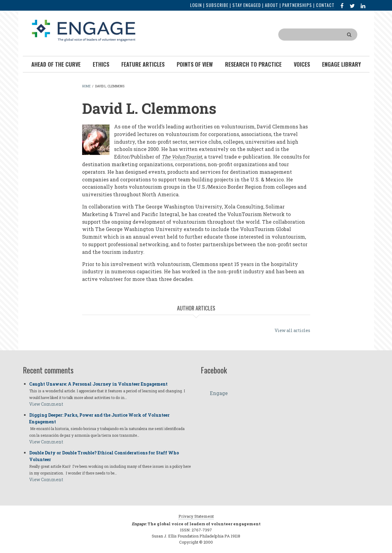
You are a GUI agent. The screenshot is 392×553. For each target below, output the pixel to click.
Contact (325, 5)
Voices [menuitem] (302, 64)
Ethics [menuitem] (101, 64)
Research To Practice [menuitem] (253, 64)
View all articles (292, 330)
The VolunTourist (182, 157)
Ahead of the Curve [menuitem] (56, 64)
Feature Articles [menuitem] (143, 64)
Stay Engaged (247, 5)
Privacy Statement (196, 516)
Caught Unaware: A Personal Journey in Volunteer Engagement (98, 384)
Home (86, 86)
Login (196, 5)
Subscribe (217, 5)
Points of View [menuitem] (195, 64)
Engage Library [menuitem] (342, 64)
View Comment (46, 404)
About (272, 5)
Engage (219, 393)
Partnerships (297, 5)
